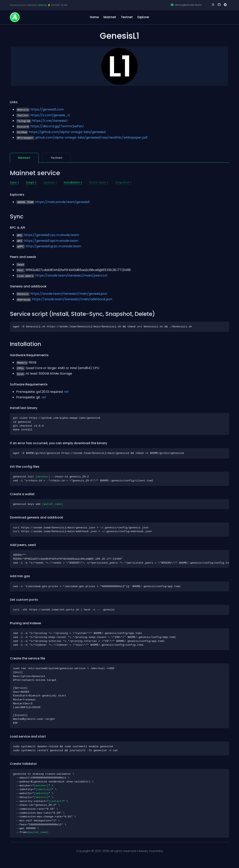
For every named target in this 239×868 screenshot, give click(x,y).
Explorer (143, 17)
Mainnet (110, 17)
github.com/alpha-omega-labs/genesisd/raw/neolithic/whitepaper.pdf (91, 137)
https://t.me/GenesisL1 (50, 121)
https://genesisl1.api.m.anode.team (51, 241)
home (94, 17)
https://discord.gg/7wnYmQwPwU (57, 126)
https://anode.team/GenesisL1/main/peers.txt (71, 275)
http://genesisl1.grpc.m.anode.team (53, 246)
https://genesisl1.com (47, 109)
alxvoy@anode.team (186, 5)
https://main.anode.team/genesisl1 (62, 202)
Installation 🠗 (73, 182)
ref (66, 392)
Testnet (127, 17)
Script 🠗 (31, 182)
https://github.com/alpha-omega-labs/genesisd (67, 132)
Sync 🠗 (14, 182)
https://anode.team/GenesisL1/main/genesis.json (69, 294)
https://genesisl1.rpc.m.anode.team (51, 235)
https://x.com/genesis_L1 (50, 115)
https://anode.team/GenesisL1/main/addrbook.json (72, 299)
